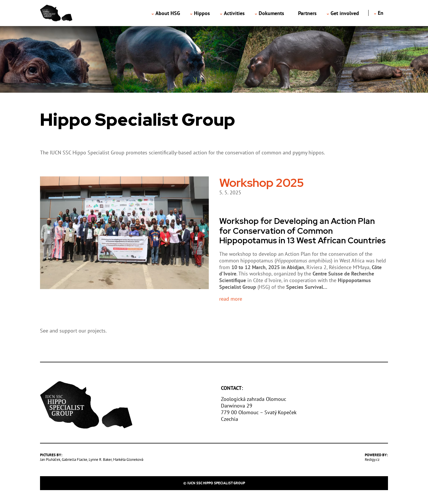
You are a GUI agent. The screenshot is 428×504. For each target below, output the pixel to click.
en (381, 13)
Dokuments (271, 13)
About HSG (168, 13)
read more (231, 299)
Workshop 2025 (262, 183)
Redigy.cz (372, 460)
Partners (307, 13)
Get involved (345, 13)
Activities (234, 13)
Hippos (202, 13)
